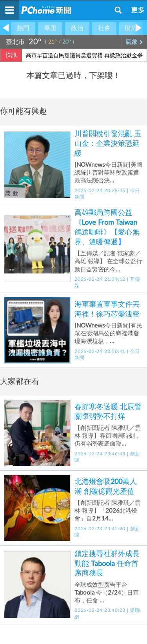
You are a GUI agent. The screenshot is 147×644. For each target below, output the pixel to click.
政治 (77, 28)
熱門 (23, 28)
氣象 (134, 42)
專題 (50, 28)
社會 (104, 28)
